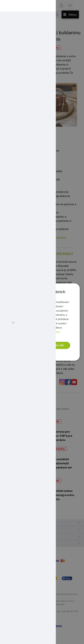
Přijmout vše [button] (55, 345)
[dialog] (42, 322)
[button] (32, 354)
